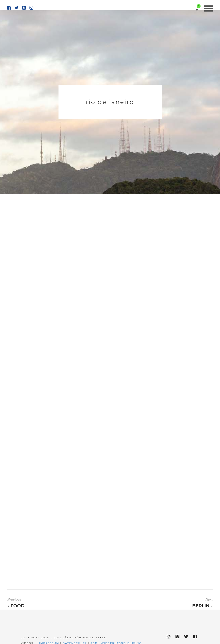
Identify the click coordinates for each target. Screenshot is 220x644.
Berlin (202, 606)
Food (16, 606)
